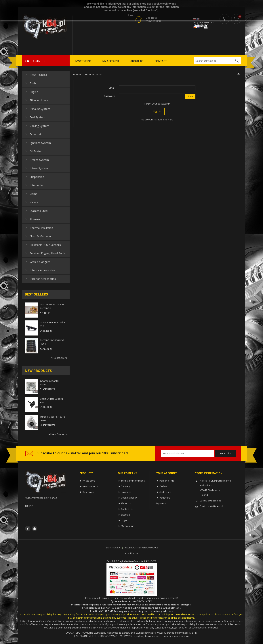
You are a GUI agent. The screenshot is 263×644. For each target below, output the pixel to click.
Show (190, 96)
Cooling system (37, 126)
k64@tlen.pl (216, 506)
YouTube (35, 529)
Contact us (127, 509)
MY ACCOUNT (111, 61)
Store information (209, 473)
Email (112, 88)
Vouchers (165, 498)
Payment (126, 492)
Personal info (167, 481)
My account (127, 526)
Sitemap (125, 515)
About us (126, 503)
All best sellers (59, 358)
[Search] (217, 61)
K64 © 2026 (131, 553)
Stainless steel (36, 211)
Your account (167, 473)
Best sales (88, 492)
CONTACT (161, 61)
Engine (31, 92)
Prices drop (89, 481)
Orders (163, 486)
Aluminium (33, 219)
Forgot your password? (157, 104)
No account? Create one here (157, 120)
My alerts (161, 503)
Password (110, 96)
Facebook (28, 529)
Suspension (34, 177)
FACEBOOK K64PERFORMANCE (142, 548)
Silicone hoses (36, 100)
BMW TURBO (83, 61)
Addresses (165, 492)
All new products (58, 434)
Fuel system (35, 117)
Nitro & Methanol (38, 236)
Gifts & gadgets (37, 262)
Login (124, 520)
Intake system (36, 168)
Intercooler (34, 185)
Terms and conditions (133, 481)
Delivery (125, 486)
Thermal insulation (39, 228)
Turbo (31, 83)
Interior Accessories (40, 270)
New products (90, 486)
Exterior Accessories (40, 279)
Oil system (34, 151)
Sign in (157, 111)
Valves (31, 202)
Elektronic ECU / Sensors (43, 245)
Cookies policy (129, 498)
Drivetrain (33, 134)
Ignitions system (38, 143)
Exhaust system (37, 109)
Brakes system (37, 160)
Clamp (31, 194)
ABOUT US (137, 61)
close (130, 15)
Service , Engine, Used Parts (45, 253)
